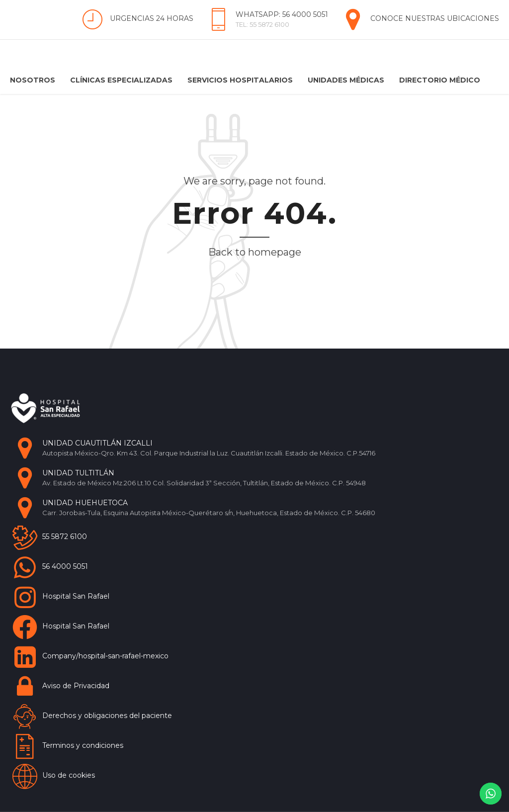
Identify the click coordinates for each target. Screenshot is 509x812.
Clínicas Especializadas (121, 80)
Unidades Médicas (346, 80)
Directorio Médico (440, 80)
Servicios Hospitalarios (240, 80)
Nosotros (33, 80)
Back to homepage (255, 252)
